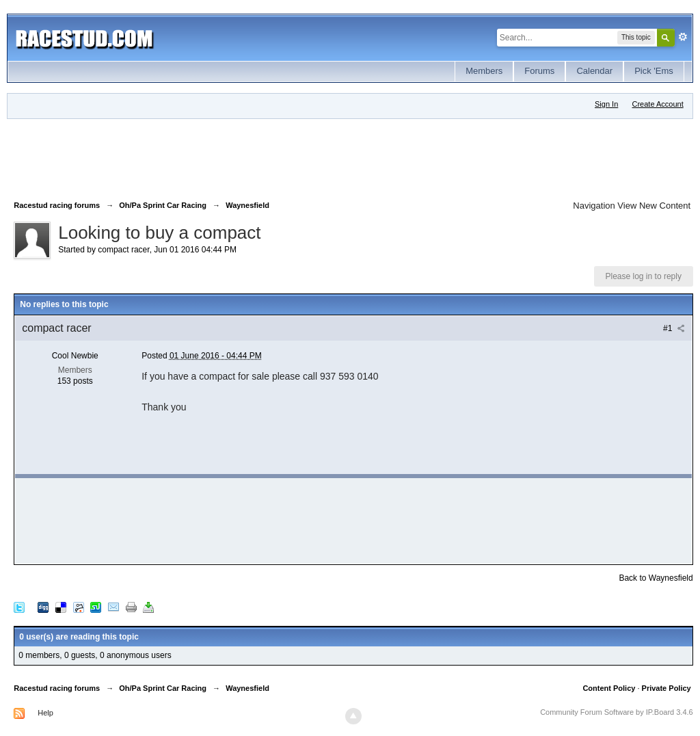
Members (484, 71)
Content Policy (609, 688)
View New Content (654, 206)
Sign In (606, 104)
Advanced (683, 37)
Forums (539, 71)
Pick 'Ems (654, 71)
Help (45, 713)
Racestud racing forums (57, 688)
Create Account (658, 104)
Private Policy (667, 688)
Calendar (594, 71)
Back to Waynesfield (656, 578)
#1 (674, 328)
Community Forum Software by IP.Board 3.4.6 (617, 712)
